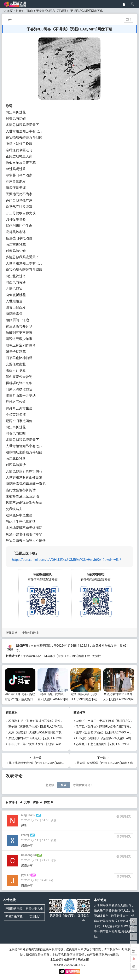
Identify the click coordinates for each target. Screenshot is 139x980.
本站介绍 (56, 960)
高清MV (34, 917)
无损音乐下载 (14, 917)
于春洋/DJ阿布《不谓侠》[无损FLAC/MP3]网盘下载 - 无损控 (62, 656)
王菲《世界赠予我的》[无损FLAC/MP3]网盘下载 (107, 732)
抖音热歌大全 (34, 909)
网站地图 (83, 960)
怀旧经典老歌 (14, 909)
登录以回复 (124, 816)
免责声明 (70, 960)
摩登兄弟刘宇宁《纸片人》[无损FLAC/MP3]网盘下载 (118, 699)
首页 (8, 11)
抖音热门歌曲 (24, 11)
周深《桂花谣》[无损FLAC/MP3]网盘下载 (35, 732)
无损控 (100, 646)
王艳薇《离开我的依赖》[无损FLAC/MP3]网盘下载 (53, 699)
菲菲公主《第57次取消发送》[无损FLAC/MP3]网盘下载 (44, 744)
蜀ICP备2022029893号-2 (69, 965)
